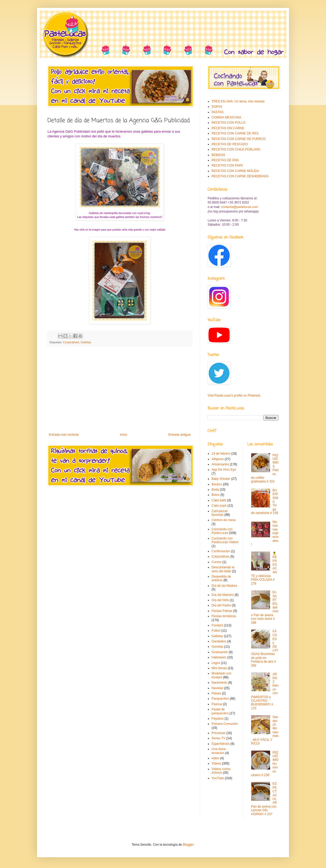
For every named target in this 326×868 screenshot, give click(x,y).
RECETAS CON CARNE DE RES (235, 133)
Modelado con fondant (221, 675)
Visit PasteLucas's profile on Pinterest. (234, 396)
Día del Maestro (223, 595)
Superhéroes (221, 744)
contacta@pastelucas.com (240, 207)
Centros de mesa (224, 520)
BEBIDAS (218, 155)
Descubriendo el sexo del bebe (223, 569)
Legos (216, 663)
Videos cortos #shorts (221, 771)
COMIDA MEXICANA (226, 117)
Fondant (217, 625)
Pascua (217, 704)
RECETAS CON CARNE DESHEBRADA (240, 176)
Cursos (217, 562)
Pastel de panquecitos (220, 711)
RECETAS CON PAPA (227, 165)
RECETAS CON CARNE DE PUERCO (239, 139)
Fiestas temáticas (224, 616)
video (215, 758)
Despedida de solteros (221, 578)
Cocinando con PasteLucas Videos (225, 540)
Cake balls (219, 500)
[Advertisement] (120, 389)
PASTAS (218, 112)
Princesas (219, 733)
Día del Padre (221, 605)
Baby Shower (221, 479)
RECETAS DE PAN (225, 160)
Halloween (219, 657)
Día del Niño (220, 600)
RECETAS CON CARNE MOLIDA (235, 171)
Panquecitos (220, 699)
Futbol (216, 631)
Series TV (218, 738)
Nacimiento (219, 683)
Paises (216, 693)
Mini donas (219, 668)
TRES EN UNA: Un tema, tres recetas (238, 101)
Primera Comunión (225, 724)
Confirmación (221, 551)
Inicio (124, 435)
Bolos (215, 495)
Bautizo (217, 484)
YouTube (218, 778)
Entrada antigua (179, 435)
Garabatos (219, 641)
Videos (216, 763)
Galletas (86, 342)
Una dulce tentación (219, 751)
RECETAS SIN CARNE (228, 128)
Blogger (188, 845)
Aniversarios (220, 464)
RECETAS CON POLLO (228, 123)
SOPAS (217, 107)
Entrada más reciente (64, 435)
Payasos (218, 719)
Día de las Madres (224, 586)
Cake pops (219, 506)
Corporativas (71, 342)
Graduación (220, 652)
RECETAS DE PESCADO (230, 144)
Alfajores (218, 459)
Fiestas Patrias (222, 611)
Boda (215, 490)
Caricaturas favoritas (220, 513)
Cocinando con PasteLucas (222, 531)
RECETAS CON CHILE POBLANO (236, 149)
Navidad (217, 688)
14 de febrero (221, 454)
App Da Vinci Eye (224, 470)
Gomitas (217, 647)
